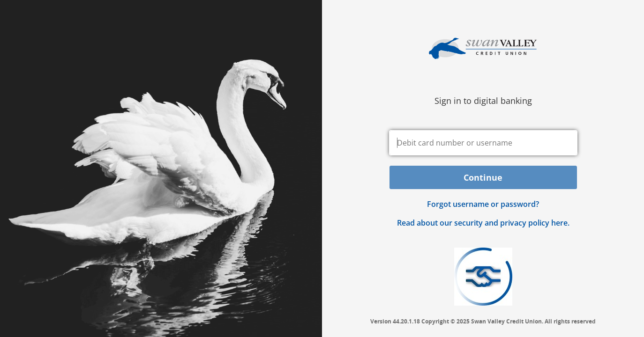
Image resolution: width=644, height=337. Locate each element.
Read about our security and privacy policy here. (483, 223)
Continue (483, 177)
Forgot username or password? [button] (483, 204)
